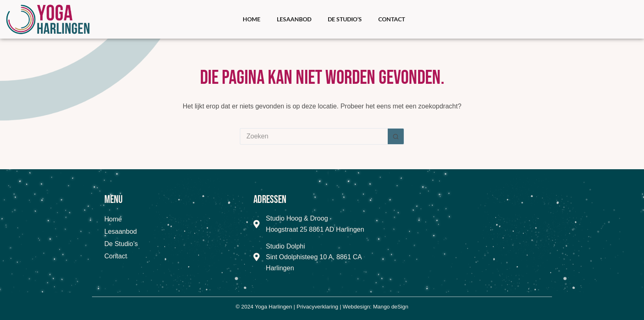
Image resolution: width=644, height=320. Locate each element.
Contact (392, 19)
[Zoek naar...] (314, 136)
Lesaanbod (294, 19)
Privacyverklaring (317, 307)
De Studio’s (345, 19)
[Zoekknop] (396, 136)
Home (252, 19)
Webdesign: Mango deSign (375, 307)
